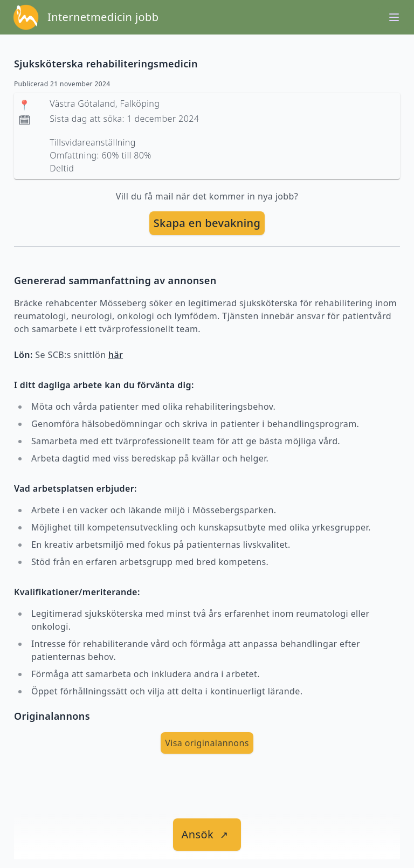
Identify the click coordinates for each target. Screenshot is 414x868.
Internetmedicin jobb (103, 17)
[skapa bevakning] (207, 223)
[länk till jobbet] (207, 835)
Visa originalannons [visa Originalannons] (207, 743)
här (116, 355)
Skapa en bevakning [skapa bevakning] (207, 223)
